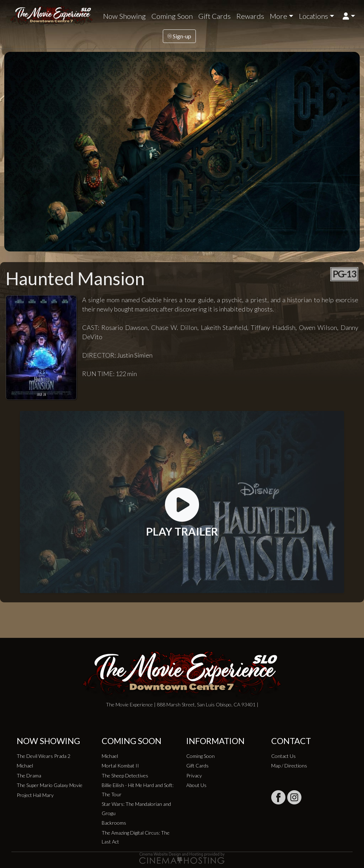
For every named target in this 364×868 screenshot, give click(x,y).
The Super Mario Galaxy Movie (50, 785)
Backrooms (114, 823)
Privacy (194, 775)
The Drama (29, 775)
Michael (25, 766)
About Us (196, 785)
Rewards (250, 16)
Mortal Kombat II (120, 766)
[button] (349, 16)
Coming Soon (172, 16)
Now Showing (124, 16)
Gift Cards (215, 16)
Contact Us (283, 756)
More (279, 16)
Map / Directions (289, 766)
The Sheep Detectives (125, 775)
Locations (314, 16)
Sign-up (179, 36)
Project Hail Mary (35, 795)
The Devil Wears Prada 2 (44, 756)
